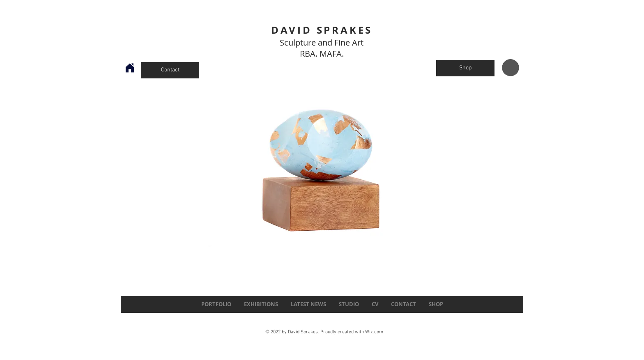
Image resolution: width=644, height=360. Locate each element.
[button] (511, 68)
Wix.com (374, 332)
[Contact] (170, 70)
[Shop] (465, 68)
